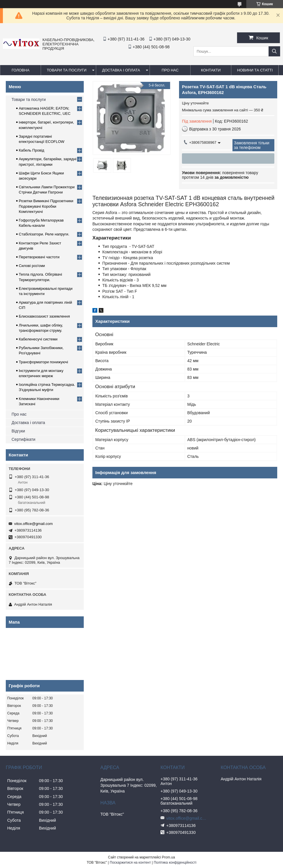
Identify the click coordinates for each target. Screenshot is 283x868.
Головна (21, 70)
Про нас (19, 414)
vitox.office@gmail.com (33, 524)
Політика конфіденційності (175, 863)
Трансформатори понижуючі (43, 362)
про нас (170, 70)
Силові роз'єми (32, 266)
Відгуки (18, 431)
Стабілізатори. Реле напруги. (44, 234)
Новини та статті (255, 70)
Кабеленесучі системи (38, 339)
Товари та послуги (67, 70)
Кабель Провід (31, 150)
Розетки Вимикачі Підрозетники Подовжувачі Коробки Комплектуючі (46, 206)
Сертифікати (23, 439)
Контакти (211, 70)
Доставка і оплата (121, 70)
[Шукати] (274, 51)
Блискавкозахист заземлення (44, 316)
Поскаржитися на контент (130, 863)
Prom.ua (169, 857)
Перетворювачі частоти (39, 257)
